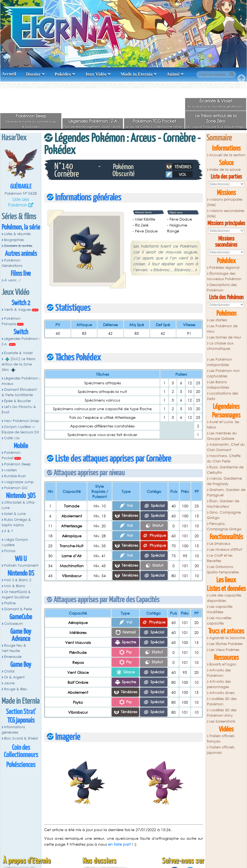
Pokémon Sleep (31, 116)
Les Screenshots (222, 721)
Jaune (9, 683)
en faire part (119, 844)
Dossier (33, 74)
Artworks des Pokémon (219, 673)
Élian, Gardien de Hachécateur (223, 504)
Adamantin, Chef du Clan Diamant (226, 447)
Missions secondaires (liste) (226, 213)
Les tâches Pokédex (226, 644)
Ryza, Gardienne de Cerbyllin (225, 470)
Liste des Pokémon (19, 202)
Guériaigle (21, 187)
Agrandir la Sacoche (227, 638)
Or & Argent (14, 677)
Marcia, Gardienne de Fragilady (224, 481)
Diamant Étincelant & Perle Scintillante (19, 392)
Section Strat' (21, 712)
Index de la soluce (225, 170)
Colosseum (13, 624)
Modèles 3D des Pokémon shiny (222, 713)
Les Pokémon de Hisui (222, 329)
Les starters (218, 320)
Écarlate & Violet (216, 101)
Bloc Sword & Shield (21, 738)
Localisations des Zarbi (223, 396)
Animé (173, 74)
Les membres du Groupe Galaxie (222, 436)
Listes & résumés (17, 234)
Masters (10, 470)
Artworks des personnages (219, 684)
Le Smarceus (220, 544)
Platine (10, 603)
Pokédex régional (224, 268)
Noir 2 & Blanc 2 (18, 580)
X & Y (9, 531)
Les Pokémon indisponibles (219, 362)
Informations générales (13, 730)
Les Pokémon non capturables (223, 373)
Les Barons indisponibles (218, 385)
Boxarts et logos (223, 664)
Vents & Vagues (17, 310)
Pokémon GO (16, 488)
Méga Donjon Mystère (15, 542)
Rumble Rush (15, 476)
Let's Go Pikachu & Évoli (19, 409)
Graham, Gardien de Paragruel (226, 492)
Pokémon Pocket (11, 455)
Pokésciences (21, 765)
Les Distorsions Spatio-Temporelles (223, 569)
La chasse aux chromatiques (220, 346)
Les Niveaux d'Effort (226, 550)
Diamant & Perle (18, 609)
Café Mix (12, 438)
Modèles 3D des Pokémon (222, 701)
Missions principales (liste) (225, 202)
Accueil (9, 74)
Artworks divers (222, 693)
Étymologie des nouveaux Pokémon (224, 276)
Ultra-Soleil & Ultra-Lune (18, 505)
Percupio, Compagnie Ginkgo (224, 526)
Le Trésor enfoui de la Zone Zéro (216, 118)
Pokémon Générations (12, 263)
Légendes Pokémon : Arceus (21, 381)
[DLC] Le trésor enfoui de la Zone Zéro (19, 364)
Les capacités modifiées (220, 609)
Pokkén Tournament (21, 565)
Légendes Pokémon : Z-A (93, 121)
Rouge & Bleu (16, 689)
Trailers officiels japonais (221, 750)
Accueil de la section (227, 155)
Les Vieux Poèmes (224, 650)
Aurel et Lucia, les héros (223, 425)
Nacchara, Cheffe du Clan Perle (224, 459)
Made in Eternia (137, 74)
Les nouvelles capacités (219, 621)
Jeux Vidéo (96, 74)
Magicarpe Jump (19, 482)
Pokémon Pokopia (11, 321)
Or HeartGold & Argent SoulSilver (16, 595)
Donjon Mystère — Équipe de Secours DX (20, 429)
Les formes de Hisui (225, 337)
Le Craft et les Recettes (220, 558)
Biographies (14, 240)
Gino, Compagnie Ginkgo (224, 515)
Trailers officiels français (221, 739)
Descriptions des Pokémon (222, 287)
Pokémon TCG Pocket (154, 121)
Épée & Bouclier (17, 401)
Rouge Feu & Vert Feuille (14, 648)
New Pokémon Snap (22, 421)
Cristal (9, 671)
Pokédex (63, 74)
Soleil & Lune (15, 514)
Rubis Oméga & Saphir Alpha (16, 522)
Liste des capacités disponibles (224, 598)
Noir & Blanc (15, 586)
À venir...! (12, 280)
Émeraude (13, 657)
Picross (10, 551)
